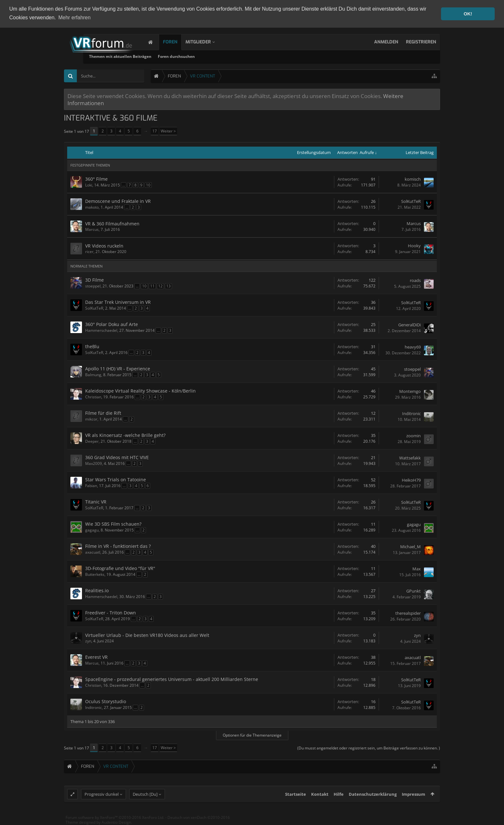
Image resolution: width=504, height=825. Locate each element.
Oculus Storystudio (106, 701)
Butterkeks (95, 574)
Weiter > (168, 131)
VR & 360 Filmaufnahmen (112, 223)
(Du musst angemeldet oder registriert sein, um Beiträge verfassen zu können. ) (369, 748)
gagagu (92, 530)
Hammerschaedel (101, 330)
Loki (89, 185)
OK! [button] (468, 14)
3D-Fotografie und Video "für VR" (120, 568)
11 (152, 286)
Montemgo (410, 391)
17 (155, 131)
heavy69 (413, 347)
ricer (89, 251)
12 (160, 286)
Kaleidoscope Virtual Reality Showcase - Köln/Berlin (140, 390)
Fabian (91, 485)
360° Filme (96, 179)
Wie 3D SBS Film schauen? (113, 524)
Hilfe (339, 799)
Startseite (296, 799)
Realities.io (97, 590)
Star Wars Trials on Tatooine (116, 479)
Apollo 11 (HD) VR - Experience (118, 368)
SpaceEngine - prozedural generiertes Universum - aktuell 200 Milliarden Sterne (172, 679)
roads (415, 280)
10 (148, 185)
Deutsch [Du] (145, 799)
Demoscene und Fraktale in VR (118, 201)
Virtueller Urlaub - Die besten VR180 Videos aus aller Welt (147, 635)
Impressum (414, 799)
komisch (413, 179)
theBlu (92, 346)
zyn (88, 641)
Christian (93, 397)
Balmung (93, 374)
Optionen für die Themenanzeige (252, 735)
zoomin (414, 435)
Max (417, 568)
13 (168, 286)
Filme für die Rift (103, 413)
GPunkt (414, 591)
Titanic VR (96, 501)
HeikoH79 (411, 480)
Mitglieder (205, 42)
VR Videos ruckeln (104, 245)
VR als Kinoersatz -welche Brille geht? (125, 435)
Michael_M (410, 546)
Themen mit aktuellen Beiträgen (188, 56)
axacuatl (93, 552)
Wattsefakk (410, 458)
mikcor (91, 419)
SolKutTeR (411, 201)
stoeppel (93, 286)
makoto (92, 207)
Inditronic (411, 413)
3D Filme (94, 280)
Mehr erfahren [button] (74, 18)
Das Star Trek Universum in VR (118, 302)
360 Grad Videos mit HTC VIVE (117, 457)
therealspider (408, 613)
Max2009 (94, 463)
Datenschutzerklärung (373, 799)
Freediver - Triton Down (111, 612)
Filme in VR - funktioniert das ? (118, 546)
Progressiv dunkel (102, 799)
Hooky (414, 246)
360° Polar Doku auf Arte (112, 324)
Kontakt (320, 799)
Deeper (92, 441)
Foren (177, 42)
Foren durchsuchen (244, 56)
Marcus (92, 229)
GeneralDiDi (410, 324)
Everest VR (96, 657)
